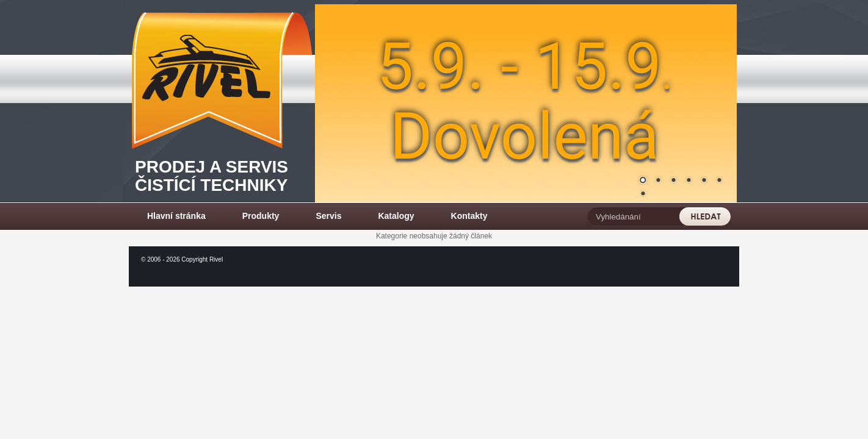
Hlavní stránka (176, 216)
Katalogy (396, 216)
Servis (328, 216)
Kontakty (469, 216)
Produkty (261, 216)
